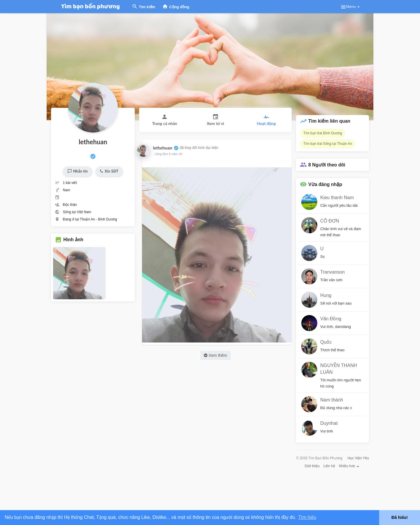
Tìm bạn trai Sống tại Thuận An (328, 144)
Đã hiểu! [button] (400, 517)
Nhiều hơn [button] (349, 466)
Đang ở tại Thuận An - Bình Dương (90, 219)
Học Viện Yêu (358, 458)
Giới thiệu (312, 466)
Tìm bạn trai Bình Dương (323, 133)
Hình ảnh (73, 240)
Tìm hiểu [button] (307, 517)
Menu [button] (350, 7)
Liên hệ (329, 466)
